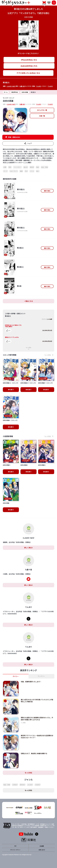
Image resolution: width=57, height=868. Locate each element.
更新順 (44, 319)
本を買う (11, 390)
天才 (26, 171)
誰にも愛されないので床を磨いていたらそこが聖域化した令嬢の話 (37, 701)
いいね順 (50, 319)
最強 (21, 171)
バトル (32, 171)
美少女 (26, 167)
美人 (38, 171)
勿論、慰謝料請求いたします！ (31, 682)
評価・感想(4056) (14, 137)
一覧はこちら (29, 301)
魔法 (38, 167)
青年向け (22, 785)
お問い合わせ (42, 850)
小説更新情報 (8, 436)
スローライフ (14, 171)
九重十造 (22, 86)
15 (10, 330)
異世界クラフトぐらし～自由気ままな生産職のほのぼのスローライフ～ (37, 737)
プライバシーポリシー (15, 850)
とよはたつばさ (11, 86)
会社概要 (42, 846)
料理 (5, 167)
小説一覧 (42, 116)
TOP (15, 846)
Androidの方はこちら (29, 66)
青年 (10, 167)
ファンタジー (17, 167)
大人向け (30, 785)
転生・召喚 (45, 167)
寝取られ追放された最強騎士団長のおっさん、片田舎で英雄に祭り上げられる (37, 719)
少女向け (38, 785)
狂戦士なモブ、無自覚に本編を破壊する (34, 753)
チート (5, 171)
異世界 (32, 167)
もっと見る (29, 347)
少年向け (15, 785)
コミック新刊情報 (10, 355)
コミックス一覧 (42, 110)
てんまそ (39, 86)
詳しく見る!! (28, 548)
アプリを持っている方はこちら (28, 73)
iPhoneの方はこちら (29, 60)
